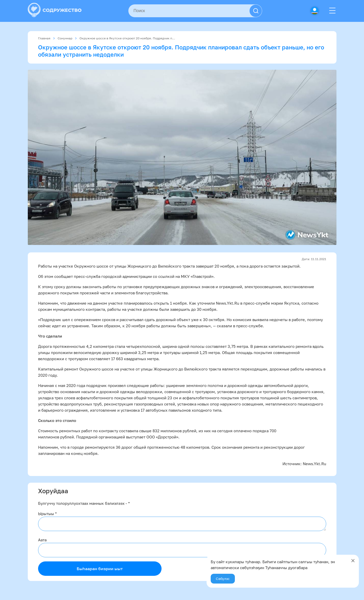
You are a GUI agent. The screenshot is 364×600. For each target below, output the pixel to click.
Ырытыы (47, 514)
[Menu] (332, 11)
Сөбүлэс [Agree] (223, 579)
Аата (42, 540)
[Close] (353, 561)
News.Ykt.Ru (314, 464)
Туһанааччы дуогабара (286, 568)
